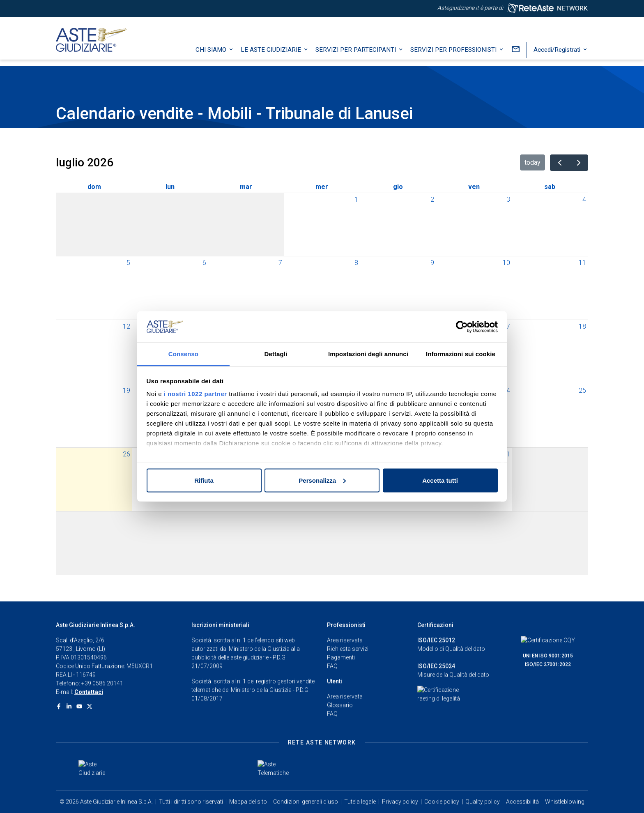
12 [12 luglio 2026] (126, 326)
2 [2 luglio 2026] (432, 199)
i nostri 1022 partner (195, 394)
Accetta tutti (440, 480)
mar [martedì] (246, 187)
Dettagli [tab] (276, 354)
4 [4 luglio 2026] (584, 199)
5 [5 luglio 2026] (128, 263)
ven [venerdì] (474, 187)
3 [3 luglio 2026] (508, 199)
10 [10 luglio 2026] (506, 263)
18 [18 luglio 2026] (582, 326)
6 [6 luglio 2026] (204, 263)
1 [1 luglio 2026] (356, 199)
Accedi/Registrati (558, 55)
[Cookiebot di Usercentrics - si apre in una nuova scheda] (462, 327)
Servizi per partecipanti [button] (356, 55)
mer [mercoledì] (322, 187)
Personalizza (322, 480)
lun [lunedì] (170, 187)
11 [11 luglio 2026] (582, 263)
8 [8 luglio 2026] (356, 263)
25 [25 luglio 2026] (582, 390)
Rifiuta (204, 480)
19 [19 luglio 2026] (126, 390)
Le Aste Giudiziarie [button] (272, 55)
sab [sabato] (550, 187)
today (532, 162)
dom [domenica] (94, 187)
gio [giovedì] (398, 187)
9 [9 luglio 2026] (432, 263)
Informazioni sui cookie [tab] (461, 354)
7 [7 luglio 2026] (280, 263)
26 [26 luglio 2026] (126, 454)
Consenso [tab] (183, 354)
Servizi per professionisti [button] (454, 55)
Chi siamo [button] (212, 55)
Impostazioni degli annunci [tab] (368, 354)
